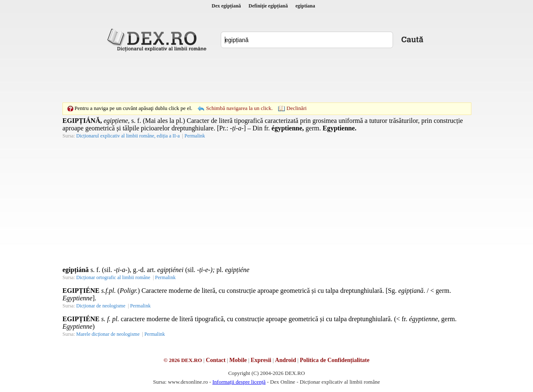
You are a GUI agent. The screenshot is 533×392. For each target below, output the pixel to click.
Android (286, 360)
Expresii (261, 360)
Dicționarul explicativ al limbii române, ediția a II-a (128, 136)
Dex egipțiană (226, 6)
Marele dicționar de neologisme (108, 334)
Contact (215, 360)
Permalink (195, 136)
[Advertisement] (266, 77)
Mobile (238, 360)
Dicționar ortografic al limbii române (113, 277)
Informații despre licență (239, 382)
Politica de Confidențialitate (335, 360)
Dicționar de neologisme (101, 306)
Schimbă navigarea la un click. (239, 108)
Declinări (296, 108)
